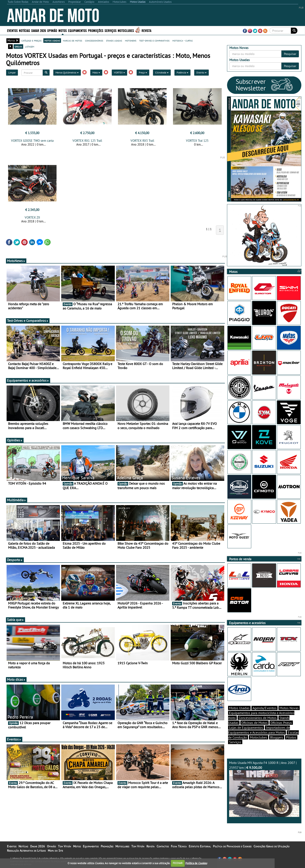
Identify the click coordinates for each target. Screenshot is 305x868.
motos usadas (52, 40)
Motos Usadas (239, 708)
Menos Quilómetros (67, 72)
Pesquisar (290, 54)
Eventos (12, 30)
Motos (63, 30)
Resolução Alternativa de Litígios (26, 851)
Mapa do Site (55, 851)
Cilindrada (162, 72)
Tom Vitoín (65, 846)
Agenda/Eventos (265, 708)
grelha (18, 46)
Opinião (52, 30)
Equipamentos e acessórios (28, 380)
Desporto (15, 560)
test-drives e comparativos (154, 40)
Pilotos (291, 737)
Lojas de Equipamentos (246, 728)
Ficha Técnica (179, 846)
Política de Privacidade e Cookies (232, 846)
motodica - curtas (182, 40)
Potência (182, 72)
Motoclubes (126, 30)
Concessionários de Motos (258, 718)
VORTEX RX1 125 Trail (87, 141)
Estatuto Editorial (200, 846)
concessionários (94, 40)
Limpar (12, 72)
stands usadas (114, 40)
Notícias (24, 30)
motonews (131, 40)
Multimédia (17, 500)
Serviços (111, 30)
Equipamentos (77, 30)
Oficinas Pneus (281, 723)
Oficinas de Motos (255, 723)
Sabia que (16, 620)
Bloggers (277, 737)
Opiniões (15, 440)
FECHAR (178, 863)
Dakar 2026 (39, 30)
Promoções (96, 30)
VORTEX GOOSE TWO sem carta (32, 141)
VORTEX (119, 72)
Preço (143, 72)
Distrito (201, 72)
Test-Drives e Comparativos (28, 321)
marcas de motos (72, 40)
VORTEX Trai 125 (197, 141)
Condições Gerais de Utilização (272, 846)
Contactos (163, 846)
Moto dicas (16, 679)
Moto (96, 72)
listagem (30, 46)
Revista (146, 30)
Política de (196, 863)
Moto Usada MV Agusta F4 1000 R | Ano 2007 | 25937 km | (264, 789)
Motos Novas (289, 708)
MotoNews (16, 261)
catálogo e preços (31, 40)
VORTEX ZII (32, 217)
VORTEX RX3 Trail (142, 141)
